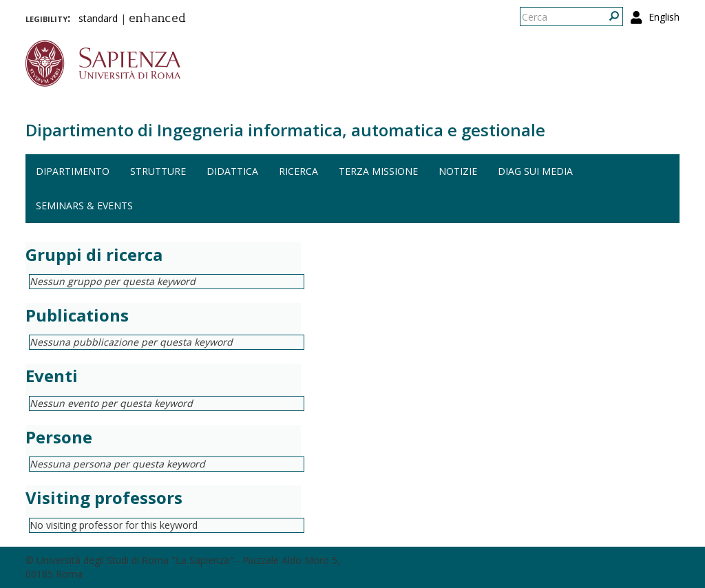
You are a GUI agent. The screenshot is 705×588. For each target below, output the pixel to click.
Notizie (458, 171)
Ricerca (298, 171)
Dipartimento (73, 171)
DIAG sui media (535, 171)
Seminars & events (84, 206)
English (664, 17)
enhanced (157, 19)
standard (98, 18)
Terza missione (378, 171)
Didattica (232, 171)
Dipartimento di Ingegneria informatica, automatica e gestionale (285, 130)
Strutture (158, 171)
